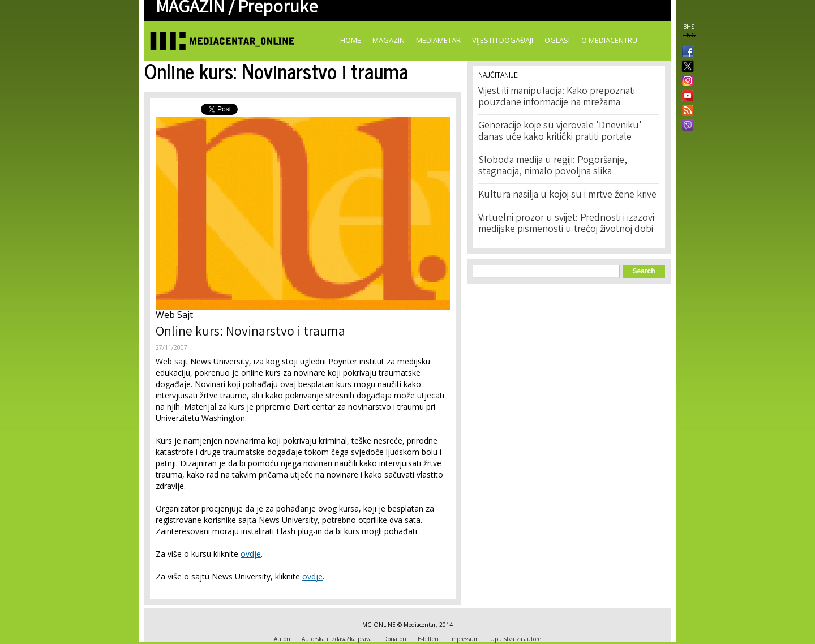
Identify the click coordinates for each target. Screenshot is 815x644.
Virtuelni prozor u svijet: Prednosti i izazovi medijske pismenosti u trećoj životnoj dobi (566, 224)
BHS (689, 27)
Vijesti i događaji (503, 40)
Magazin (389, 40)
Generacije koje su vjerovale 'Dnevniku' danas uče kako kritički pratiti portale (560, 132)
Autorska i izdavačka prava (337, 639)
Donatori (395, 639)
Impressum (464, 639)
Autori (282, 639)
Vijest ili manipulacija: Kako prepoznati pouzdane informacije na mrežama (557, 97)
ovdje (251, 554)
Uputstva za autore (516, 639)
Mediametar (438, 40)
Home (351, 40)
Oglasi (557, 40)
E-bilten (428, 639)
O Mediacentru (609, 40)
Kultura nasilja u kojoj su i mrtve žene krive (567, 195)
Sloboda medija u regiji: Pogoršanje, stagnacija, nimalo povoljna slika (553, 166)
